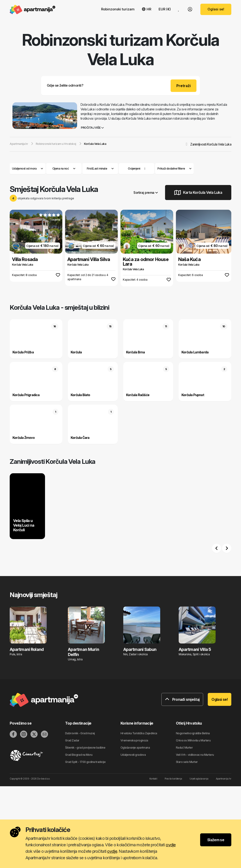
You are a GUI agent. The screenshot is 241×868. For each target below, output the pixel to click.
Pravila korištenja (173, 779)
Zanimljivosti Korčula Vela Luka (211, 144)
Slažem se (216, 840)
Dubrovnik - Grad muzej (80, 733)
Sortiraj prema (146, 193)
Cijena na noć (64, 168)
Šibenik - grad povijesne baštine (85, 748)
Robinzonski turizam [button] (118, 9)
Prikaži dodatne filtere (174, 168)
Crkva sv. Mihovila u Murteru (193, 740)
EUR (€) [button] (165, 9)
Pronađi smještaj (182, 699)
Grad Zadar (72, 740)
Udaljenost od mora (28, 168)
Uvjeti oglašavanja (199, 779)
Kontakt (153, 779)
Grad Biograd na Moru (79, 755)
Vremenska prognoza (134, 740)
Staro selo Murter (187, 762)
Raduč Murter (184, 748)
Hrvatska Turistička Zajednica (139, 733)
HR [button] (147, 9)
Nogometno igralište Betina (193, 733)
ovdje (171, 845)
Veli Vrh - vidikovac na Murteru (195, 755)
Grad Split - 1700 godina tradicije (85, 762)
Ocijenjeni (134, 168)
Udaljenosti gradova (133, 755)
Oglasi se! (216, 9)
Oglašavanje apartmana (135, 748)
